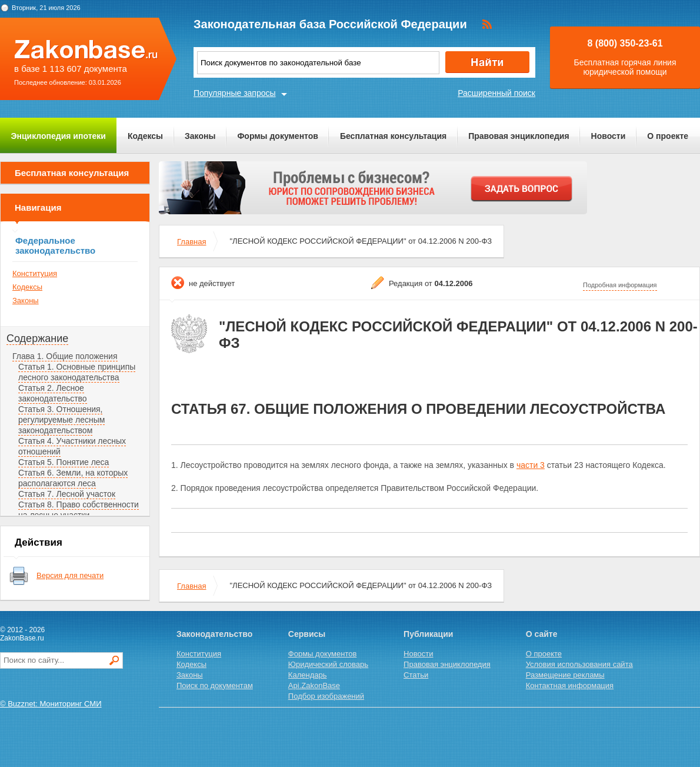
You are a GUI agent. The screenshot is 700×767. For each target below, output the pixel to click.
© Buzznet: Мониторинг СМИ (51, 704)
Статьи (416, 675)
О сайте (542, 634)
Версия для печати (70, 575)
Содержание (37, 338)
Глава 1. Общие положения (65, 356)
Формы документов (278, 136)
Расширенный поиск (496, 93)
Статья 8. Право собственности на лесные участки (79, 510)
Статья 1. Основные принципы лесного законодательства (77, 372)
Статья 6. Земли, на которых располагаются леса (73, 478)
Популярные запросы (235, 93)
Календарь (308, 675)
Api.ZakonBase (314, 685)
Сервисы (307, 634)
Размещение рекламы (565, 675)
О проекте (668, 136)
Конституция (35, 273)
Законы (200, 136)
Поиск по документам (215, 685)
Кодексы (145, 136)
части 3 (531, 465)
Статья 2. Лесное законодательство (53, 393)
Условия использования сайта (579, 664)
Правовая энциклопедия (519, 136)
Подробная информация (620, 285)
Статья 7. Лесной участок (67, 494)
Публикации (428, 634)
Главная (191, 242)
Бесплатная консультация (393, 136)
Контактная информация (570, 685)
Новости (609, 136)
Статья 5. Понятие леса (64, 462)
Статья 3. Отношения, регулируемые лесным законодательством (61, 420)
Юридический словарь (328, 664)
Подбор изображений (326, 696)
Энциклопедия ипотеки (59, 136)
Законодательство (214, 634)
